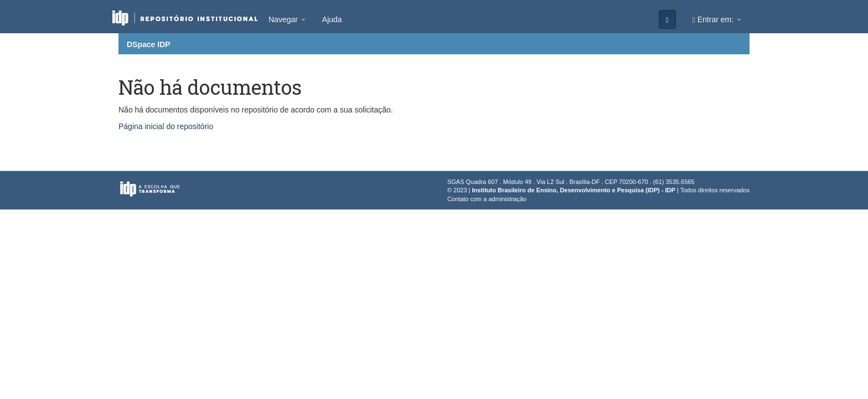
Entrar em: (717, 20)
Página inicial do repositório (166, 126)
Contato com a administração (487, 199)
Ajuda (332, 19)
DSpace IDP (149, 44)
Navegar (287, 19)
